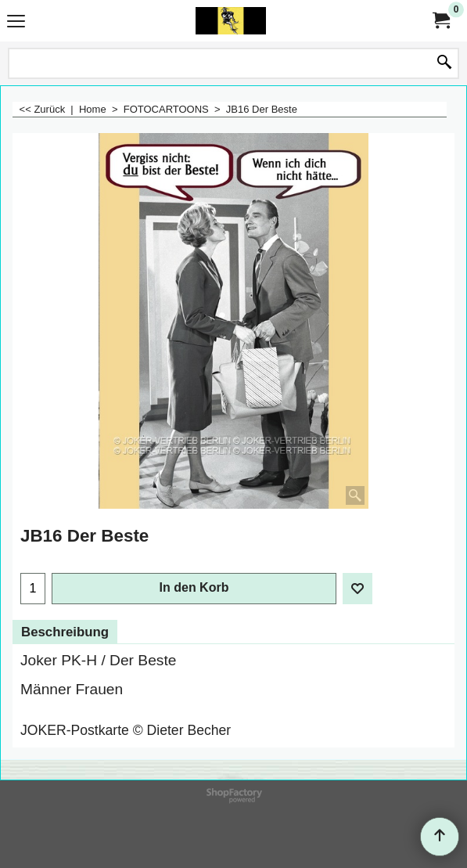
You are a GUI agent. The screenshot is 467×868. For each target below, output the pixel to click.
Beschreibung (65, 632)
